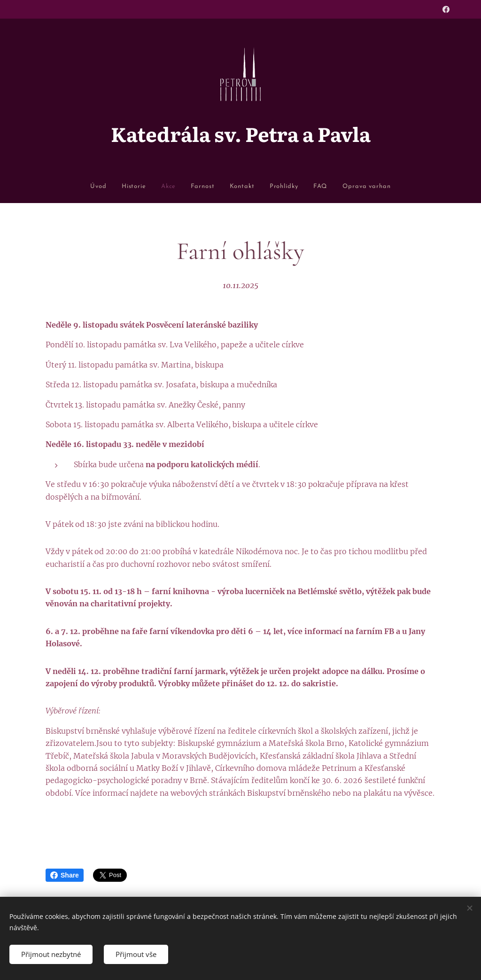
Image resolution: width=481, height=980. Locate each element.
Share (65, 875)
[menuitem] (65, 187)
